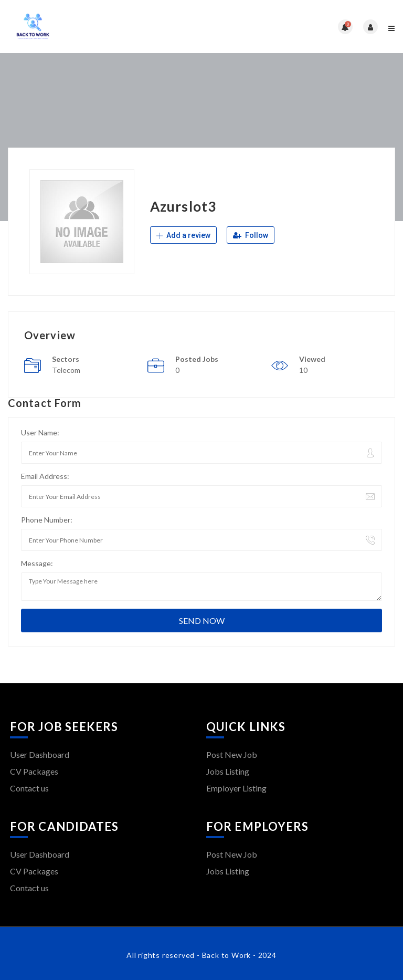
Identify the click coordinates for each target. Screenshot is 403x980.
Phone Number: (47, 520)
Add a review (183, 235)
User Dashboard (40, 754)
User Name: (40, 432)
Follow (251, 235)
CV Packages (34, 771)
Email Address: (45, 476)
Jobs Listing (228, 771)
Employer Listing (236, 788)
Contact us (29, 788)
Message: (37, 563)
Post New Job (232, 754)
